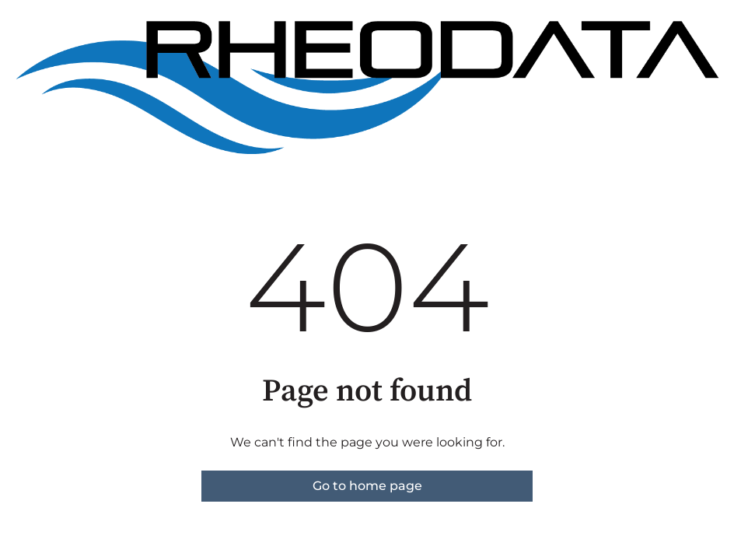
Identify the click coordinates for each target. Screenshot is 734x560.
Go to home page (367, 486)
